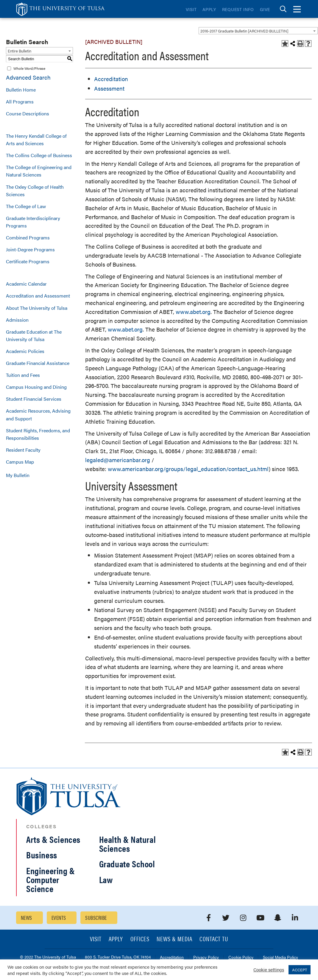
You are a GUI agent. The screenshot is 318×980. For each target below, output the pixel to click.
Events (59, 918)
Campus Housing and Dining (36, 387)
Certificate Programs (28, 261)
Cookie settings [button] (269, 969)
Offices (140, 939)
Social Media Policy (280, 957)
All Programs (20, 102)
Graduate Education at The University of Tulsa (34, 335)
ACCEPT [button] (300, 970)
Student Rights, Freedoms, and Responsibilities (38, 434)
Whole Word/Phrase (29, 68)
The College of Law (26, 206)
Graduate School (127, 864)
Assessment (109, 88)
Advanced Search (28, 77)
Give (265, 9)
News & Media (175, 939)
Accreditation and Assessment (38, 296)
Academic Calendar (26, 284)
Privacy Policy (206, 957)
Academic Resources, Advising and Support (38, 414)
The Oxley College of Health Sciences (35, 191)
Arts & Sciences (53, 839)
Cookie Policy (241, 957)
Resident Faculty (23, 450)
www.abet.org (193, 312)
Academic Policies (25, 351)
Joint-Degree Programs (30, 249)
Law (106, 879)
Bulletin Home (21, 90)
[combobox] (258, 31)
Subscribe (96, 918)
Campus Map (20, 462)
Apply (209, 9)
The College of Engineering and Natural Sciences (39, 171)
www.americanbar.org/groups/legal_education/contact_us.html (188, 469)
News (26, 918)
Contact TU (214, 939)
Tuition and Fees (23, 375)
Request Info (238, 9)
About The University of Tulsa (37, 308)
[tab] (283, 9)
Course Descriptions (28, 113)
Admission (17, 320)
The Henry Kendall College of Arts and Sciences (36, 140)
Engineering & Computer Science (51, 879)
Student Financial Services (34, 399)
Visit (191, 9)
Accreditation (111, 79)
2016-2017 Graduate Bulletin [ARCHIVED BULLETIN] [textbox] (244, 31)
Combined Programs (28, 237)
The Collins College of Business (39, 155)
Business (42, 855)
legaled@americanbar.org (118, 460)
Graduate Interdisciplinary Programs (33, 222)
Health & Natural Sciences (128, 844)
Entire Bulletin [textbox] (20, 51)
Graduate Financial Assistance (38, 363)
